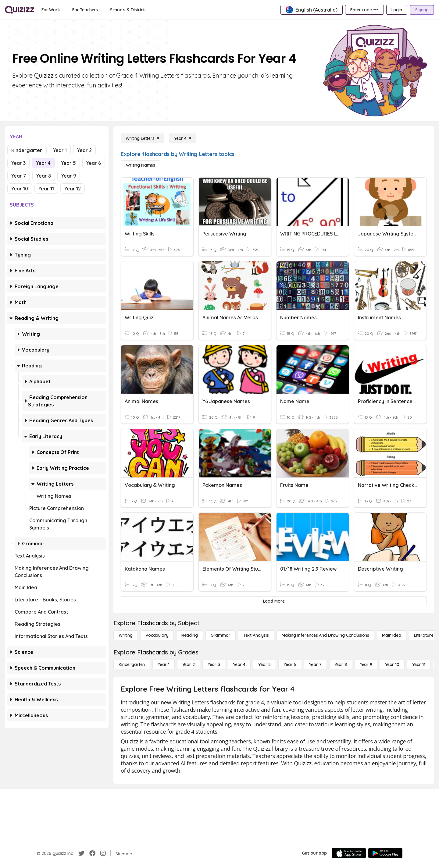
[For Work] (51, 10)
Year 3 (18, 163)
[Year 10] (392, 664)
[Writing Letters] (143, 138)
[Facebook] (92, 853)
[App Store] (349, 853)
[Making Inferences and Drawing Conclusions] (325, 635)
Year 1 (60, 150)
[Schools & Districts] (128, 10)
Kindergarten (27, 150)
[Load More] (274, 601)
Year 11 (46, 189)
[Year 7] (315, 664)
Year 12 (73, 189)
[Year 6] (290, 664)
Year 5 (68, 163)
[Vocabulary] (157, 635)
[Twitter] (81, 853)
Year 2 (84, 150)
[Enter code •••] (364, 10)
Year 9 (69, 176)
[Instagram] (103, 853)
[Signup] (422, 10)
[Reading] (190, 635)
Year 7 (19, 176)
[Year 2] (189, 664)
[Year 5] (264, 664)
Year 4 (43, 163)
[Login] (397, 10)
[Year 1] (163, 664)
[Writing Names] (141, 165)
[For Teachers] (85, 10)
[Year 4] (183, 138)
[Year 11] (419, 664)
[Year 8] (341, 664)
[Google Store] (385, 853)
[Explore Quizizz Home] (20, 10)
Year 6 (94, 163)
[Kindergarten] (132, 664)
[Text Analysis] (256, 635)
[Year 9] (366, 664)
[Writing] (126, 635)
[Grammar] (221, 635)
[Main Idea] (392, 635)
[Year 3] (214, 664)
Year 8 (44, 176)
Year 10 (20, 189)
